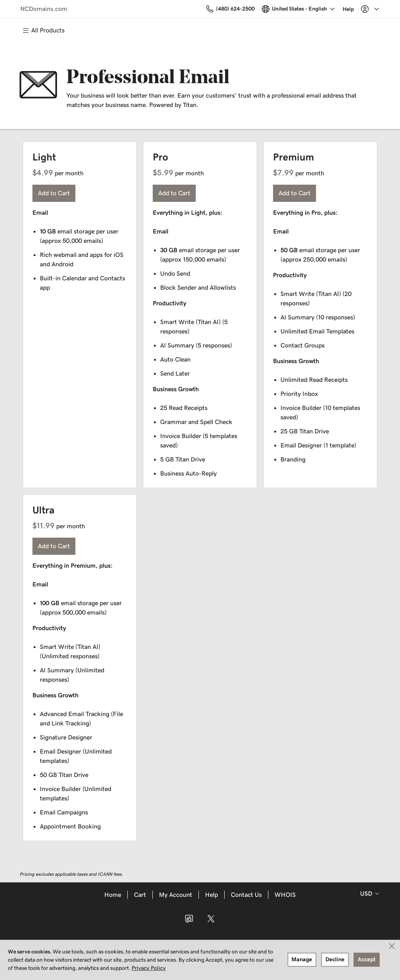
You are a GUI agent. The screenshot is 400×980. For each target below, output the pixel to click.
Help (212, 895)
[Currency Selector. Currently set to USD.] (368, 894)
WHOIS (285, 895)
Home (113, 895)
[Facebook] (189, 921)
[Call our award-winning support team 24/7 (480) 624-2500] (331, 9)
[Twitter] (211, 921)
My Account (176, 895)
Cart (140, 895)
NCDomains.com (44, 9)
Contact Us (246, 895)
